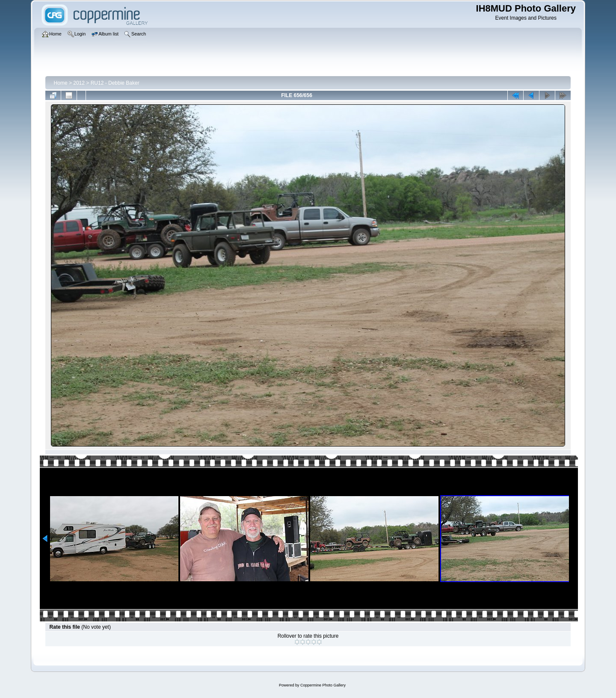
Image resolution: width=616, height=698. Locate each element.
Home (61, 83)
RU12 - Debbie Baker (115, 83)
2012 (79, 83)
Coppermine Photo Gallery (323, 685)
